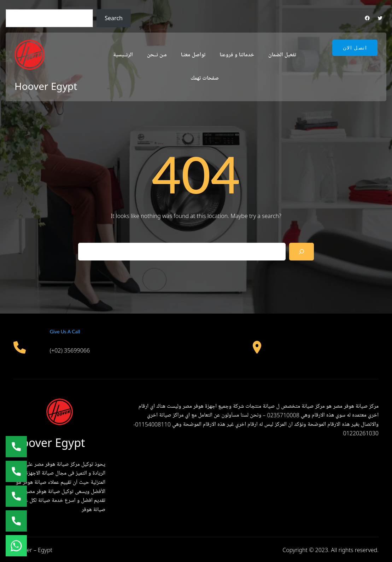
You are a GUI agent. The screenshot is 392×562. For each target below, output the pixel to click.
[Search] (302, 251)
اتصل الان (355, 48)
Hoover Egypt (46, 86)
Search (114, 18)
